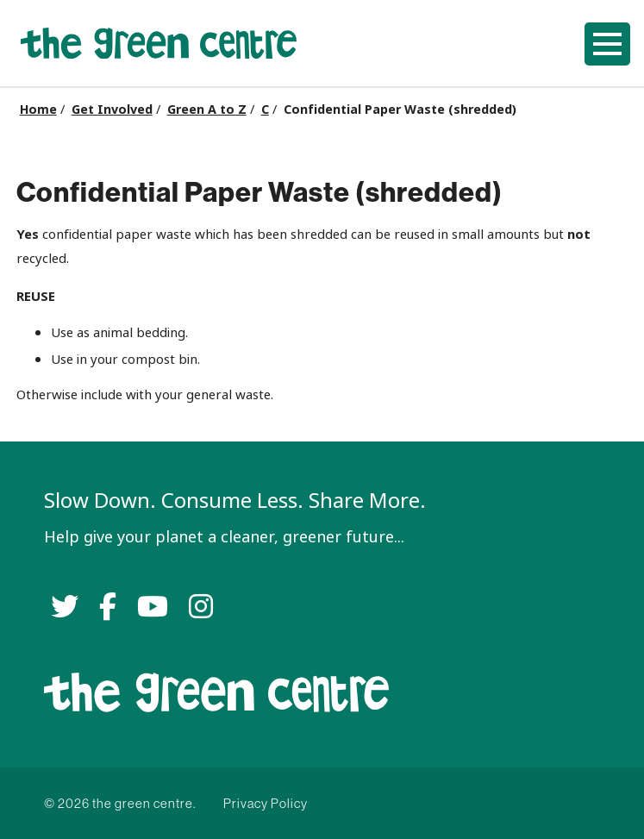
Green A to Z (207, 110)
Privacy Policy (266, 803)
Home (38, 110)
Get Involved (112, 110)
